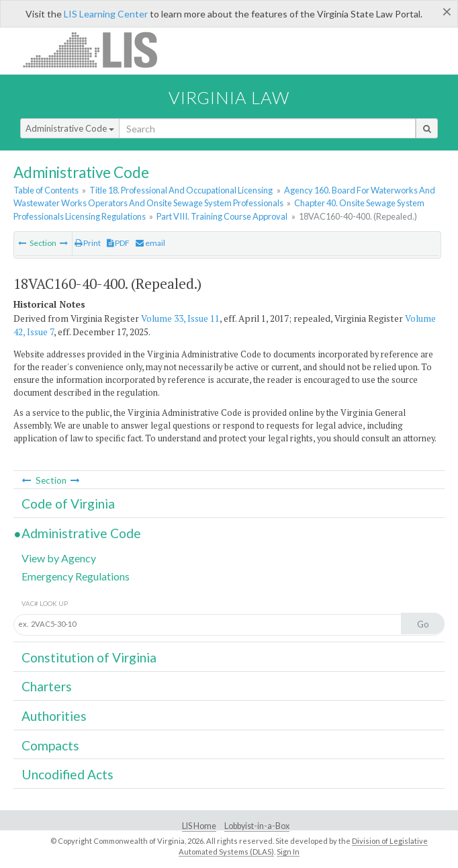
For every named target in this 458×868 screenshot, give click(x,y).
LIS (98, 49)
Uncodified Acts (67, 774)
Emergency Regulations (76, 576)
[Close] (447, 11)
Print (88, 243)
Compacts (50, 745)
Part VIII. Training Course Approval (222, 216)
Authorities (54, 716)
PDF (118, 243)
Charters (47, 686)
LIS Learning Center (106, 14)
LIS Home (199, 826)
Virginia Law (229, 97)
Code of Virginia (68, 504)
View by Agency (59, 558)
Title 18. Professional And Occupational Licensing (181, 190)
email (150, 243)
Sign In (288, 852)
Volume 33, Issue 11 (180, 318)
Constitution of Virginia (89, 657)
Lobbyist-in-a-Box (257, 826)
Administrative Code (70, 128)
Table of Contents (46, 190)
